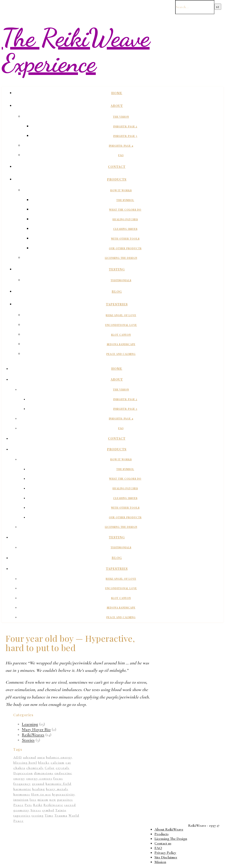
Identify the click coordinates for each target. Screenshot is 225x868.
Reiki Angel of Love (121, 315)
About (117, 106)
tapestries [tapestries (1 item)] (22, 816)
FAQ (121, 155)
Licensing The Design (121, 258)
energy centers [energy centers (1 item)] (39, 778)
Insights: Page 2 (125, 126)
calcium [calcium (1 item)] (58, 763)
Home (117, 93)
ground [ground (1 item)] (38, 784)
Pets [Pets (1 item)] (28, 805)
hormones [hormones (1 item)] (22, 794)
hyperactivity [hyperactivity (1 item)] (64, 794)
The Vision (121, 117)
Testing (117, 269)
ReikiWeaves (33, 735)
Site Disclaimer (166, 857)
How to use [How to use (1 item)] (41, 794)
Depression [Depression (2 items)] (23, 773)
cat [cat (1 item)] (68, 763)
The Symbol (125, 200)
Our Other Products (125, 248)
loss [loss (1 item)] (33, 800)
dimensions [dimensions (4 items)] (44, 773)
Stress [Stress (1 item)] (36, 810)
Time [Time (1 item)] (49, 816)
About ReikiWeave (169, 829)
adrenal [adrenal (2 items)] (30, 757)
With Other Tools (125, 239)
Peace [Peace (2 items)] (18, 805)
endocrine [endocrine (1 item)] (63, 773)
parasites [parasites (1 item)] (65, 800)
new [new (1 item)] (53, 800)
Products (117, 179)
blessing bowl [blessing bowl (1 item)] (25, 763)
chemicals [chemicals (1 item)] (35, 768)
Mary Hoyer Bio (36, 729)
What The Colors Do (125, 210)
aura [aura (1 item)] (41, 757)
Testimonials (121, 280)
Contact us (163, 843)
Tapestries (117, 304)
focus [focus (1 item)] (58, 778)
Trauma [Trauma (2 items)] (61, 816)
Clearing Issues (125, 229)
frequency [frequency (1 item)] (22, 784)
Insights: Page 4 (121, 146)
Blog (117, 291)
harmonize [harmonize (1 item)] (22, 789)
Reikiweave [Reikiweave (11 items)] (53, 805)
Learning (30, 724)
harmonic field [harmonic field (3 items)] (58, 784)
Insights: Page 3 (125, 136)
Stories (28, 740)
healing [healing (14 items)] (39, 789)
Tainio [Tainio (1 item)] (61, 810)
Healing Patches (125, 219)
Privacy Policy (165, 853)
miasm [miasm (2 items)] (43, 800)
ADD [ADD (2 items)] (18, 757)
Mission (160, 862)
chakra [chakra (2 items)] (19, 768)
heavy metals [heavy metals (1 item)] (57, 789)
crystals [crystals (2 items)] (63, 768)
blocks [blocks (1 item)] (44, 763)
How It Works (121, 190)
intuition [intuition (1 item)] (21, 800)
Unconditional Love (121, 325)
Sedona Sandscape (121, 344)
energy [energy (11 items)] (19, 778)
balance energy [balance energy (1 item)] (59, 757)
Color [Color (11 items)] (50, 768)
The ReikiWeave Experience (76, 50)
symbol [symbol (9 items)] (48, 810)
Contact (117, 167)
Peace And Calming (121, 354)
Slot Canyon (121, 335)
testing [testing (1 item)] (38, 816)
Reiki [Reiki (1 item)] (38, 805)
